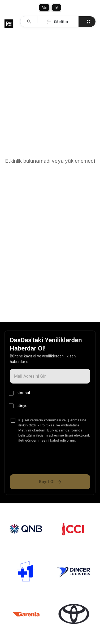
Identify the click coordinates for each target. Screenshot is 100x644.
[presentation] (50, 461)
